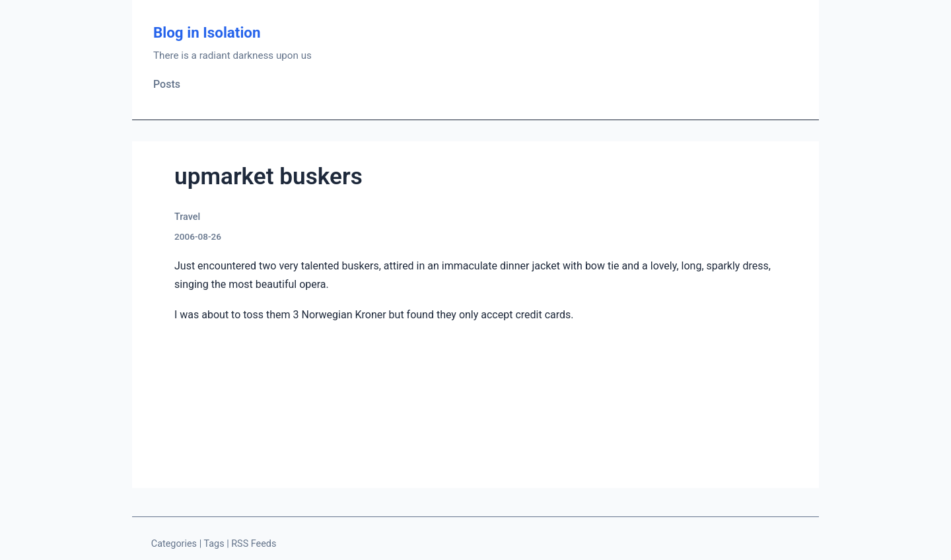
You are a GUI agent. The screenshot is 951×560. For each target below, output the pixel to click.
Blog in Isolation (207, 32)
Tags (214, 544)
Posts (167, 84)
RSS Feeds (254, 544)
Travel (187, 217)
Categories (174, 544)
